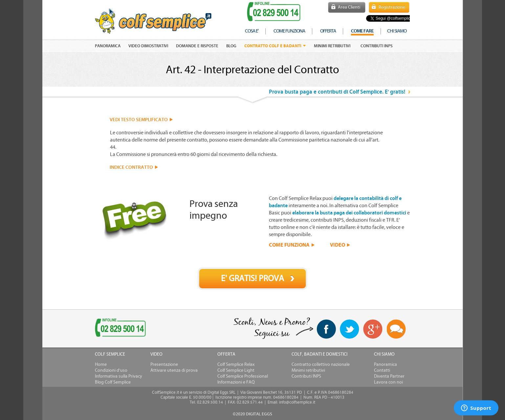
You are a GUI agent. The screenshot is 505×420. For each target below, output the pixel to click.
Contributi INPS (377, 46)
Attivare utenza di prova (174, 370)
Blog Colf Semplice (113, 382)
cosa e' (252, 31)
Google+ (373, 329)
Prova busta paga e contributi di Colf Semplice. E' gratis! (337, 92)
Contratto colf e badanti (273, 46)
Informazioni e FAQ (236, 382)
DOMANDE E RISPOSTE (197, 46)
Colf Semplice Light (236, 370)
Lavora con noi (388, 382)
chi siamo (397, 31)
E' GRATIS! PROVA (252, 278)
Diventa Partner (389, 376)
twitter (350, 329)
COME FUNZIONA (289, 245)
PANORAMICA (108, 46)
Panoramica (385, 365)
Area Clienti (349, 7)
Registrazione (392, 7)
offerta (328, 31)
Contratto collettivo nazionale (321, 365)
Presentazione (164, 365)
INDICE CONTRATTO (131, 167)
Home (101, 365)
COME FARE (362, 31)
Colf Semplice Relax (236, 365)
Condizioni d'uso (111, 370)
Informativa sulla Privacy (119, 376)
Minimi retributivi (332, 46)
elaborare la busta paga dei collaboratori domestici (349, 213)
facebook (326, 329)
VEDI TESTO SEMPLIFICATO (139, 120)
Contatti (382, 370)
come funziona (289, 31)
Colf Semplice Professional (243, 376)
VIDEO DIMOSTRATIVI (148, 46)
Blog (231, 46)
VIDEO (338, 245)
